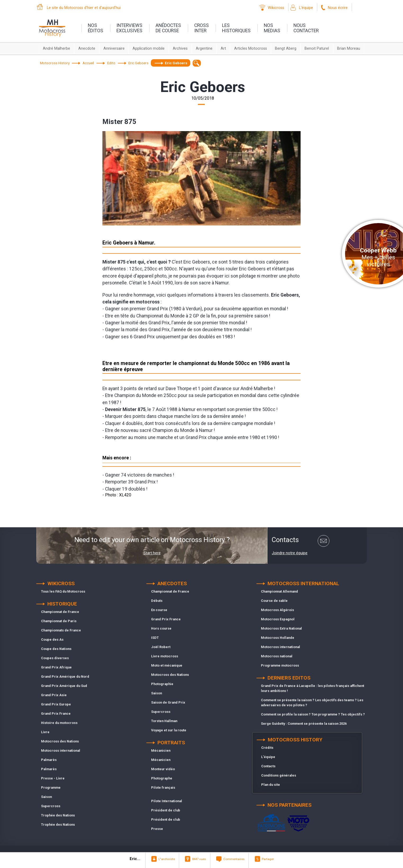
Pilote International (167, 801)
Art (223, 49)
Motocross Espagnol (278, 619)
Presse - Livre (53, 778)
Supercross (51, 806)
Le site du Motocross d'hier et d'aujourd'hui (84, 8)
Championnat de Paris (59, 621)
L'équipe (306, 8)
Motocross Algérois (277, 610)
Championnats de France (61, 630)
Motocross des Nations (60, 741)
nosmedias (272, 28)
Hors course (161, 628)
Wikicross (276, 8)
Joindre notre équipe (290, 553)
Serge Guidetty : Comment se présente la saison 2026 (304, 724)
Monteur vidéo (163, 769)
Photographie (162, 684)
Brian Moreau (349, 49)
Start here (152, 553)
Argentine (204, 49)
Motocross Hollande (278, 638)
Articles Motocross (251, 49)
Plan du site (271, 785)
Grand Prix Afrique (56, 667)
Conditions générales (279, 775)
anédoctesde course (168, 28)
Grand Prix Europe (56, 704)
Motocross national (277, 656)
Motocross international (61, 751)
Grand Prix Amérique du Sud (64, 686)
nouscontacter (306, 28)
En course (159, 610)
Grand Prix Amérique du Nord (65, 677)
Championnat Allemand (279, 591)
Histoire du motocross (59, 723)
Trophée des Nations (58, 815)
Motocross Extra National (281, 628)
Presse (157, 829)
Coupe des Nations (56, 649)
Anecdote (87, 49)
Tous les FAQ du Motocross (63, 591)
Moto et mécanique (167, 665)
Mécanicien (161, 751)
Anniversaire (114, 49)
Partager (268, 859)
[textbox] (197, 63)
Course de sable (274, 601)
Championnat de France (60, 612)
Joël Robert (161, 647)
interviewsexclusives (129, 28)
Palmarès (49, 760)
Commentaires (234, 859)
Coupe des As (52, 640)
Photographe (162, 778)
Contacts (268, 766)
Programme (51, 788)
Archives (180, 49)
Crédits (267, 748)
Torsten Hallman (164, 721)
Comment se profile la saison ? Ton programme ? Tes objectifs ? (313, 714)
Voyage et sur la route (169, 730)
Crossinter (201, 28)
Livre (45, 732)
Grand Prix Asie (54, 695)
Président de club (166, 810)
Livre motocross (165, 656)
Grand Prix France (56, 714)
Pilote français (163, 788)
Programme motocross (280, 665)
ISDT (155, 638)
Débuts (157, 601)
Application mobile (149, 49)
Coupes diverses (55, 658)
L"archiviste (167, 859)
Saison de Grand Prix (168, 702)
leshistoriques (236, 28)
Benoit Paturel (317, 49)
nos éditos (96, 28)
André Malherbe (56, 49)
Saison (46, 797)
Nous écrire (338, 8)
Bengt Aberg (286, 49)
